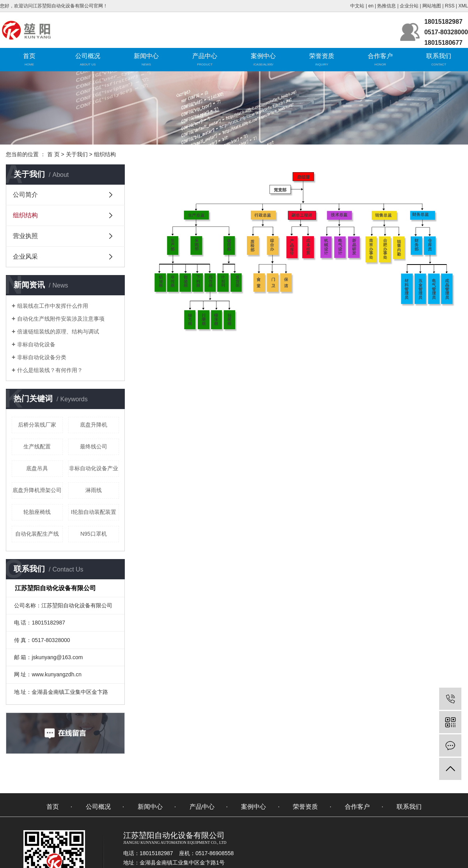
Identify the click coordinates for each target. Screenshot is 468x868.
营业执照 (25, 236)
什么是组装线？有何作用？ (50, 370)
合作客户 (380, 56)
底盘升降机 (94, 425)
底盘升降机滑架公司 (37, 490)
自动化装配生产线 (37, 534)
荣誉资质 (322, 56)
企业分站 (409, 6)
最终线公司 (94, 446)
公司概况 (88, 56)
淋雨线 (94, 490)
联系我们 (439, 56)
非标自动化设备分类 (42, 357)
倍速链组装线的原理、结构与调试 (58, 332)
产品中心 (205, 56)
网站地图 (432, 6)
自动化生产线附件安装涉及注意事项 (61, 319)
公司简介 (25, 195)
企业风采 (25, 257)
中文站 (357, 6)
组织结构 (25, 215)
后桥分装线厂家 (37, 425)
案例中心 (263, 56)
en (371, 6)
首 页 (53, 154)
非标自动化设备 (36, 344)
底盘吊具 (37, 468)
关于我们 (77, 154)
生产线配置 (37, 446)
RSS (450, 6)
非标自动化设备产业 (94, 468)
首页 (29, 56)
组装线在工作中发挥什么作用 (53, 306)
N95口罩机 (94, 534)
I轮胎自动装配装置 (94, 512)
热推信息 (386, 6)
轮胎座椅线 (37, 512)
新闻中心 (146, 56)
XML (463, 6)
